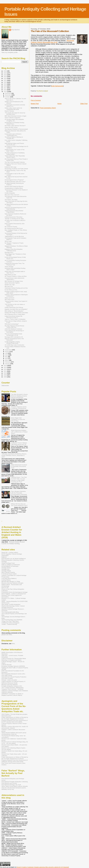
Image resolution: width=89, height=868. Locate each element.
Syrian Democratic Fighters (12, 283)
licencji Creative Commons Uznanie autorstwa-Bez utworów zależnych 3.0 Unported (43, 867)
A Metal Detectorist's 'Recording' (14, 217)
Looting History (6, 580)
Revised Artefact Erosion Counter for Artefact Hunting (13, 543)
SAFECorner (5, 603)
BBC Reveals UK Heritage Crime (14, 281)
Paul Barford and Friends (9, 783)
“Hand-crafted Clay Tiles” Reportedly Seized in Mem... (15, 157)
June (7, 355)
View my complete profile (10, 52)
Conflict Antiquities (10, 193)
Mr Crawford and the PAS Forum (14, 228)
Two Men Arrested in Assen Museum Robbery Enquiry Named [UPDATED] (19, 396)
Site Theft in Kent (9, 299)
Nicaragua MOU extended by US (14, 337)
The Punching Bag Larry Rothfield (12, 620)
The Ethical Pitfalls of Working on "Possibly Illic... (14, 138)
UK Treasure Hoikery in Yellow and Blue (16, 276)
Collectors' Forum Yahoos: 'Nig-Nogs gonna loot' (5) (19, 444)
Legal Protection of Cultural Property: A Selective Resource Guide (13, 682)
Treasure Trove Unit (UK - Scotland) (12, 689)
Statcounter (5, 386)
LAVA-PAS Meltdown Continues (13, 329)
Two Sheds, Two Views (11, 200)
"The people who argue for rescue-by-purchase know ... (15, 113)
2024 (5, 75)
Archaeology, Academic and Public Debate (16, 169)
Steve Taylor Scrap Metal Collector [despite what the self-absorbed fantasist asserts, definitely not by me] (15, 788)
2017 (5, 88)
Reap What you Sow (10, 275)
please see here (7, 635)
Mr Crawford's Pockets (11, 227)
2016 (5, 90)
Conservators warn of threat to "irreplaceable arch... (13, 135)
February (8, 362)
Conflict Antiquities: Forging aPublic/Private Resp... (12, 342)
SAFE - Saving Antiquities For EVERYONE (15, 601)
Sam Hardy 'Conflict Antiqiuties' (11, 604)
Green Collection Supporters (12, 118)
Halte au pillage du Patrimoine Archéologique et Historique (11, 565)
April (7, 358)
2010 (5, 373)
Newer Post (35, 104)
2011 (5, 371)
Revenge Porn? (9, 252)
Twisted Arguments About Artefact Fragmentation (14, 211)
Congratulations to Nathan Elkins (14, 188)
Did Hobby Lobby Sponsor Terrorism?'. (15, 126)
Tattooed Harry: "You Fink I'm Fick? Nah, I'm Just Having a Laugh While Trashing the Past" (19, 480)
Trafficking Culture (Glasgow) (10, 623)
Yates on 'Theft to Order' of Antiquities (15, 319)
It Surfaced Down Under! (9, 574)
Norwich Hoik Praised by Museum (14, 186)
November (8, 95)
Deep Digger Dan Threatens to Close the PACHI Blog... (18, 419)
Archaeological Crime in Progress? (14, 180)
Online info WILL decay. (11, 127)
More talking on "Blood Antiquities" (14, 311)
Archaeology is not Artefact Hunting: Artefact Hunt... (15, 123)
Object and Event (9, 298)
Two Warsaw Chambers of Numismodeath (16, 129)
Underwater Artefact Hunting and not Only (16, 288)
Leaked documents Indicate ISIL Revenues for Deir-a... (14, 317)
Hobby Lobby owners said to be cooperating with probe (13, 109)
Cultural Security (7, 665)
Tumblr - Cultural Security (9, 624)
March (7, 360)
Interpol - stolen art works (9, 680)
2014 (5, 365)
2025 (5, 73)
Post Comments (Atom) (48, 108)
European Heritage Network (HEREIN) (13, 666)
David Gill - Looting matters (10, 552)
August (7, 352)
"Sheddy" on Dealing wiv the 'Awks (14, 219)
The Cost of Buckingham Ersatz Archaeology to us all (13, 334)
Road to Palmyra (9, 111)
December (8, 93)
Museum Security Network (10, 684)
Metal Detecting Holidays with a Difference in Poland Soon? (19, 432)
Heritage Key (6, 569)
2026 (5, 71)
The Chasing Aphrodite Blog (10, 612)
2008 (5, 377)
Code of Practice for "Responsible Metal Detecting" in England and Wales (14, 659)
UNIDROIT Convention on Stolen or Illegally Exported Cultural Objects (12, 694)
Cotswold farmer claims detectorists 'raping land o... (14, 279)
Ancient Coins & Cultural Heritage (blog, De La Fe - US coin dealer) (15, 743)
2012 (5, 369)
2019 (5, 84)
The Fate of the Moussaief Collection (15, 162)
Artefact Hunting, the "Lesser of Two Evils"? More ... (15, 150)
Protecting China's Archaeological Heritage (15, 592)
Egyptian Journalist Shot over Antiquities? (16, 309)
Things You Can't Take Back (10, 621)
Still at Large (8, 241)
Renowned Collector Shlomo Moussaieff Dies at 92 (52, 41)
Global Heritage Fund (8, 563)
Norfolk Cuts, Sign (10, 285)
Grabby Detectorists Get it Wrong (14, 307)
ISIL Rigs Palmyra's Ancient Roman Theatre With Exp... (14, 326)
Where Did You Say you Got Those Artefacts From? (19, 505)
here (13, 644)
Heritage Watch (6, 571)
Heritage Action (6, 568)
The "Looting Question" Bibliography (13, 688)
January (8, 364)
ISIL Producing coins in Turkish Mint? (15, 314)
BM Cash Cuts (9, 286)
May (7, 357)
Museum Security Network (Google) (12, 583)
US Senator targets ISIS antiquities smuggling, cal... (14, 120)
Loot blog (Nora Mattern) (9, 578)
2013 (5, 367)
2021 (5, 80)
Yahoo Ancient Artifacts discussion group (14, 733)
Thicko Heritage (9, 267)
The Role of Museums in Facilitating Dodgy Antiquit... (15, 153)
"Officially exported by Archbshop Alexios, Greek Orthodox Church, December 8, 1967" (14, 455)
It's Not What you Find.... (11, 290)
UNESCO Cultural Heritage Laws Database (15, 691)
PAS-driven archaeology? (12, 324)
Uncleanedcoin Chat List (9, 734)
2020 (5, 82)
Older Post (84, 104)
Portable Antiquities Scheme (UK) (12, 686)
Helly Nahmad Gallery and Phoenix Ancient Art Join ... (14, 144)
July (6, 353)
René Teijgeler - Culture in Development (14, 594)
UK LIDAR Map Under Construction (14, 345)
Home (59, 104)
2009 (5, 375)
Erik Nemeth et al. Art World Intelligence (14, 558)
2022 (5, 78)
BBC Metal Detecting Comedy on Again (16, 116)
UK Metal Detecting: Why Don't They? (15, 182)
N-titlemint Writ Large (10, 167)
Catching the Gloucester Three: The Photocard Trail (15, 264)
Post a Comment (36, 100)
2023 (5, 77)
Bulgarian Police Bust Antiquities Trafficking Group (14, 250)
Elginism (4, 557)
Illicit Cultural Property (8, 572)
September (9, 350)
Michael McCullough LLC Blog (11, 581)
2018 (5, 86)
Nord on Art (5, 588)
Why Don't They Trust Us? (12, 195)
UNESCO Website (7, 692)
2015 (5, 92)
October (8, 97)
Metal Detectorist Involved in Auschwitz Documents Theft (19, 466)
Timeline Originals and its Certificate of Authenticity (19, 408)
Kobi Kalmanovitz (57, 86)
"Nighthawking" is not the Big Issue (14, 236)
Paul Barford (16, 30)
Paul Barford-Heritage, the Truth (11, 785)
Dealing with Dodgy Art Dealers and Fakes (16, 313)
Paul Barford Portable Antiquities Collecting (15, 782)
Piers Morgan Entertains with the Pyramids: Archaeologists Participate (19, 493)
